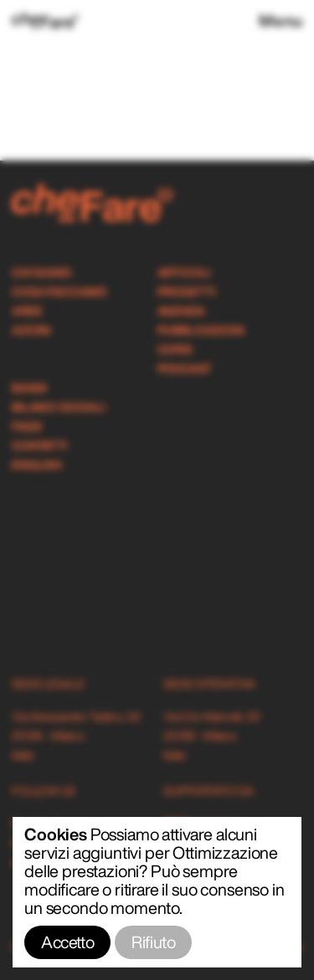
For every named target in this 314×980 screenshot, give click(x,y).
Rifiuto (153, 942)
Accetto (67, 942)
